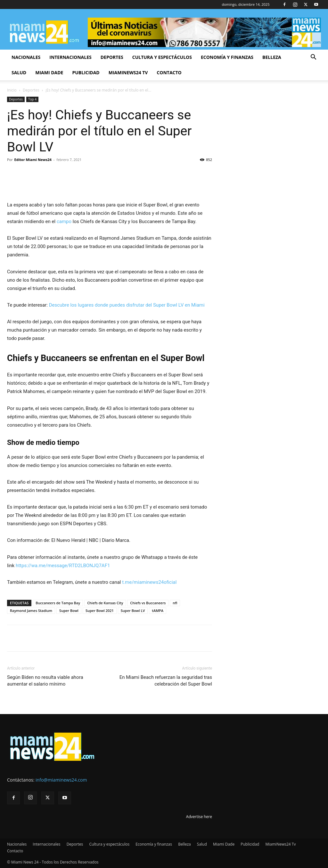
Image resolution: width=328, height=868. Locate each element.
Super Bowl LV (133, 611)
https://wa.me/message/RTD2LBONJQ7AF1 (63, 566)
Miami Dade (49, 72)
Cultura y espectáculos (162, 57)
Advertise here (199, 817)
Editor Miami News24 (33, 160)
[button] (313, 58)
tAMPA (158, 611)
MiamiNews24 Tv (128, 72)
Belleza (272, 57)
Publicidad (86, 72)
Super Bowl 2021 (100, 611)
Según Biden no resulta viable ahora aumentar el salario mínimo (45, 681)
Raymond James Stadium (31, 611)
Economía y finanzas (227, 57)
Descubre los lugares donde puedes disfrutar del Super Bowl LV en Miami (127, 305)
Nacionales (26, 57)
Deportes (112, 57)
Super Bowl (69, 611)
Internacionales (70, 57)
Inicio (12, 90)
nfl (175, 603)
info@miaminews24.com (61, 780)
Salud (19, 72)
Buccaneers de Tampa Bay (58, 603)
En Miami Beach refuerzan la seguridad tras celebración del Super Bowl (166, 681)
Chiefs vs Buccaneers (148, 603)
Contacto (169, 72)
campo (65, 221)
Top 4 (32, 99)
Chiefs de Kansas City (105, 603)
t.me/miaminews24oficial (149, 582)
